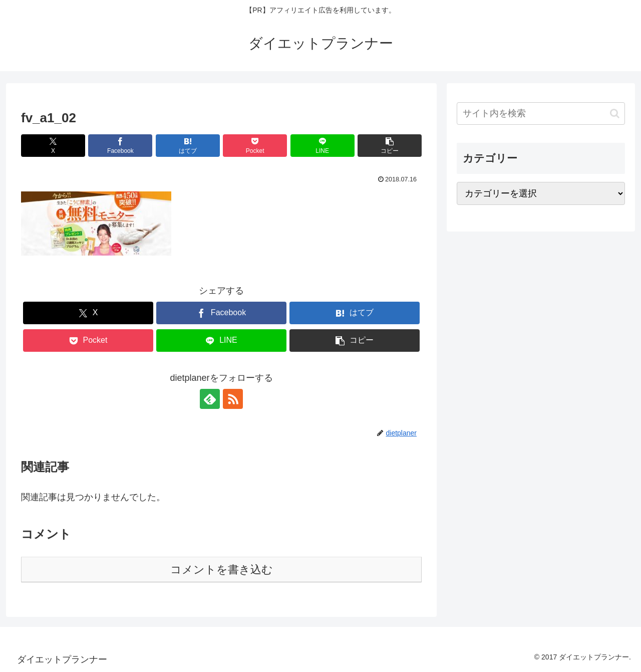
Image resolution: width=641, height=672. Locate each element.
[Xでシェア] (53, 146)
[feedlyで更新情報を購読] (210, 399)
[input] (541, 114)
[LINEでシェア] (323, 146)
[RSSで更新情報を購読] (233, 399)
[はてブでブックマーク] (188, 146)
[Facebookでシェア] (120, 146)
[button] (390, 146)
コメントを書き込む (222, 570)
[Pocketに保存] (255, 146)
